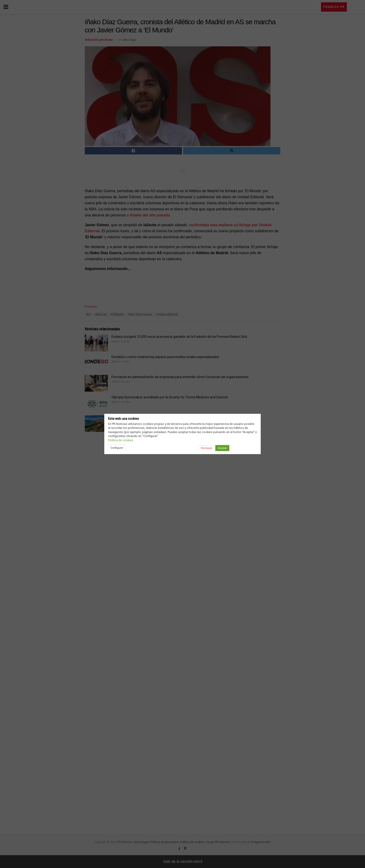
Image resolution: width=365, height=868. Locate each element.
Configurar (117, 448)
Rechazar (206, 448)
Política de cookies (121, 440)
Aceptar (222, 448)
